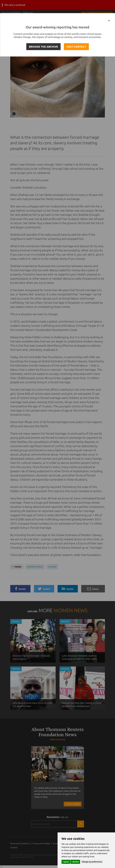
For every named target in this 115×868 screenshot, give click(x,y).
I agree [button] (66, 862)
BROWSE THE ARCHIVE (43, 47)
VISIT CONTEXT (76, 47)
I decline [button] (75, 862)
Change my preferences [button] (92, 862)
